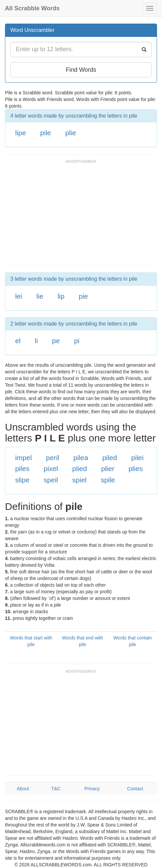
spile (108, 480)
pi (77, 341)
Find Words (81, 70)
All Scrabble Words (32, 8)
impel (24, 458)
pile (46, 133)
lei (19, 296)
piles (22, 469)
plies (136, 469)
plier (108, 469)
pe (56, 341)
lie (40, 296)
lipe (21, 133)
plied (80, 469)
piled (110, 458)
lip (61, 296)
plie (71, 133)
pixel (51, 469)
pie (83, 296)
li (36, 341)
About (23, 789)
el (18, 341)
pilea (81, 458)
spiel (80, 480)
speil (51, 480)
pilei (137, 458)
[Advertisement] (83, 216)
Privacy (92, 789)
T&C (56, 789)
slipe (22, 480)
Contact (135, 789)
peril (53, 458)
